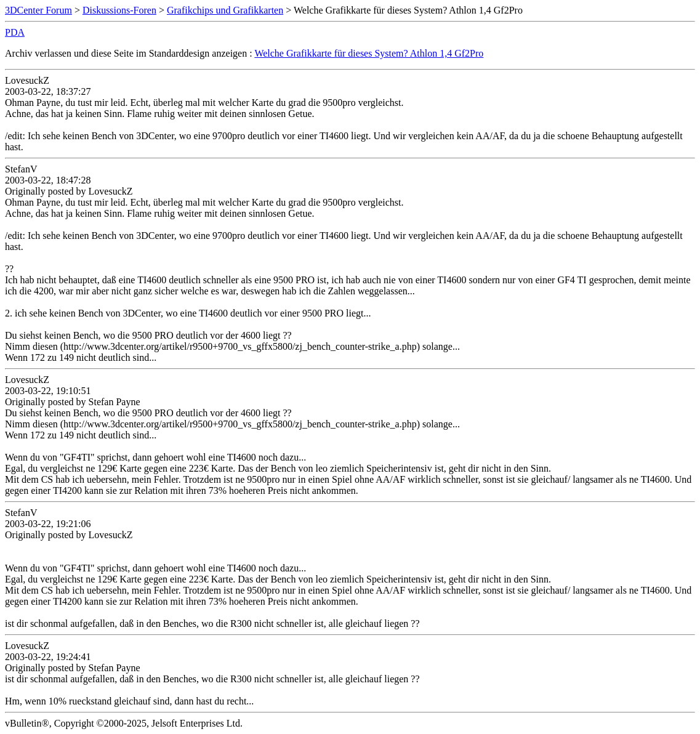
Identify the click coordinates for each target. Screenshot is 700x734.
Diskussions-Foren (119, 10)
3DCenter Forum (38, 10)
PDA (15, 32)
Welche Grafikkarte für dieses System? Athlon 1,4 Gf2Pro (369, 53)
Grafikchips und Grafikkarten (225, 10)
